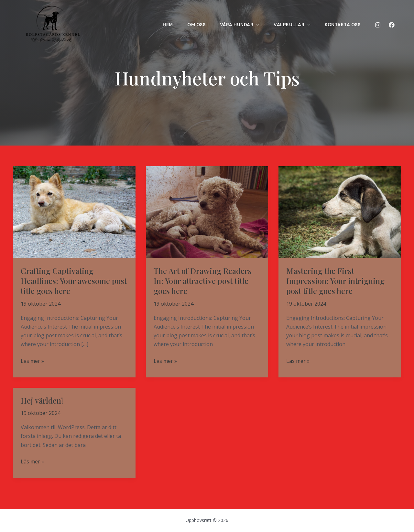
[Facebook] (392, 25)
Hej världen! (42, 400)
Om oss (179, 25)
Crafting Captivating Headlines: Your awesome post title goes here (74, 281)
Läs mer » (32, 361)
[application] (243, 25)
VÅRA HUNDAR (226, 25)
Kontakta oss (338, 25)
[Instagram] (378, 25)
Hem (146, 25)
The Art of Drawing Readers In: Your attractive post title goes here (203, 281)
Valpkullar (283, 25)
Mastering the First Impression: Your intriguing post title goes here (335, 281)
